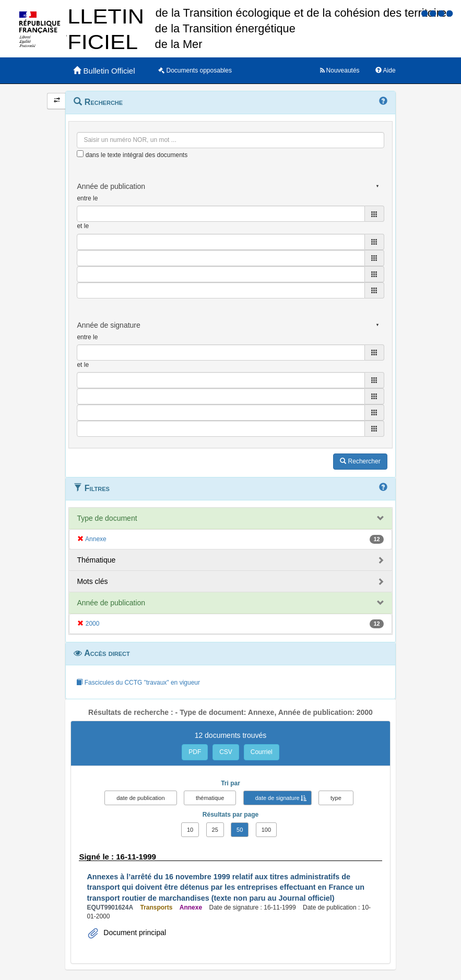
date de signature (277, 798)
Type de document (107, 518)
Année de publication (111, 603)
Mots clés (92, 581)
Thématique (96, 560)
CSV (226, 752)
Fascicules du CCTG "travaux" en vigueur (138, 683)
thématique (210, 798)
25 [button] (215, 830)
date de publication (140, 798)
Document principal (134, 933)
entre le (87, 198)
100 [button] (266, 830)
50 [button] (240, 830)
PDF (195, 752)
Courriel (262, 752)
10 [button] (190, 830)
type (336, 798)
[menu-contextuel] (80, 154)
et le (83, 226)
